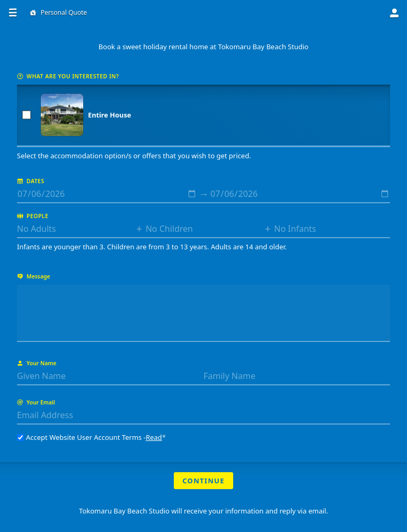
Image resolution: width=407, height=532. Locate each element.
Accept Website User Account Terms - (91, 437)
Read (154, 437)
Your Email (36, 402)
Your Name (37, 363)
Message (34, 276)
